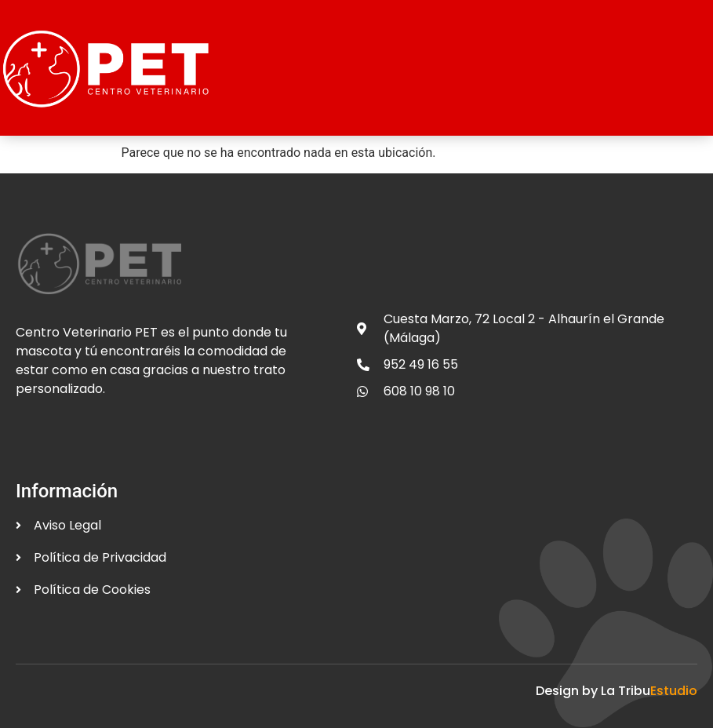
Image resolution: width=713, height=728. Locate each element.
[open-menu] (691, 64)
